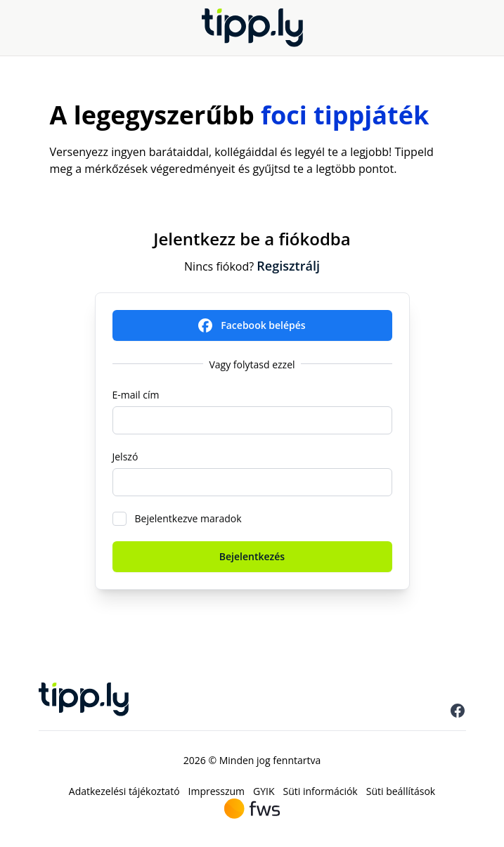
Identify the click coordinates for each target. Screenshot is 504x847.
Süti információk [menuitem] (321, 791)
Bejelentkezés (252, 556)
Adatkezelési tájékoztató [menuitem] (124, 791)
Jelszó (125, 457)
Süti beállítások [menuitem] (401, 791)
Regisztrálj (288, 266)
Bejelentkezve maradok (188, 518)
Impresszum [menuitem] (217, 791)
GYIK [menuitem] (264, 791)
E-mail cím (136, 395)
